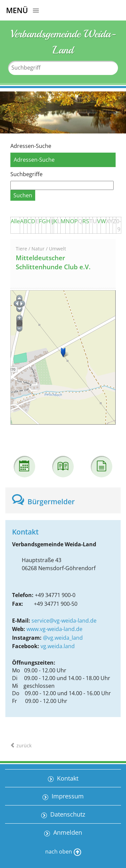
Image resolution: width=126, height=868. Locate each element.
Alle (15, 221)
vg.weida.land (58, 646)
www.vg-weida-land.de (54, 629)
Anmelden (67, 832)
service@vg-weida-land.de (64, 621)
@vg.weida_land (63, 638)
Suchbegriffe (26, 174)
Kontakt (67, 778)
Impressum (67, 796)
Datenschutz (67, 814)
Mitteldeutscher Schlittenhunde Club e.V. (53, 262)
